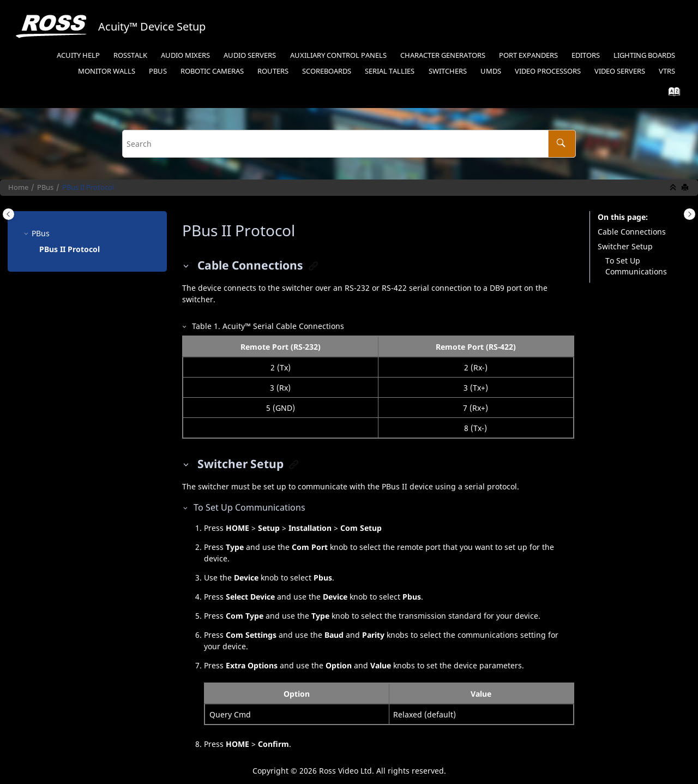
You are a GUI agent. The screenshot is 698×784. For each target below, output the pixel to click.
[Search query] (349, 144)
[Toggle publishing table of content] (8, 214)
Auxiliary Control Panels (338, 55)
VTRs (667, 71)
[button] (27, 234)
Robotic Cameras (212, 71)
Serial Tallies (390, 71)
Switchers (448, 71)
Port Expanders (528, 55)
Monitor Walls (107, 71)
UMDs (491, 71)
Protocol (88, 187)
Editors (586, 55)
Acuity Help (78, 55)
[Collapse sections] (674, 188)
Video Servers (620, 71)
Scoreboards (327, 71)
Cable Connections (632, 232)
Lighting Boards (644, 55)
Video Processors (548, 71)
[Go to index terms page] (671, 94)
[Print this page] (686, 188)
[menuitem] (78, 56)
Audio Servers (250, 55)
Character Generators (443, 55)
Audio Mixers (185, 55)
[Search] (562, 144)
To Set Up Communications (636, 266)
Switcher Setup (625, 246)
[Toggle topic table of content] (690, 214)
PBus (158, 71)
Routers (273, 71)
